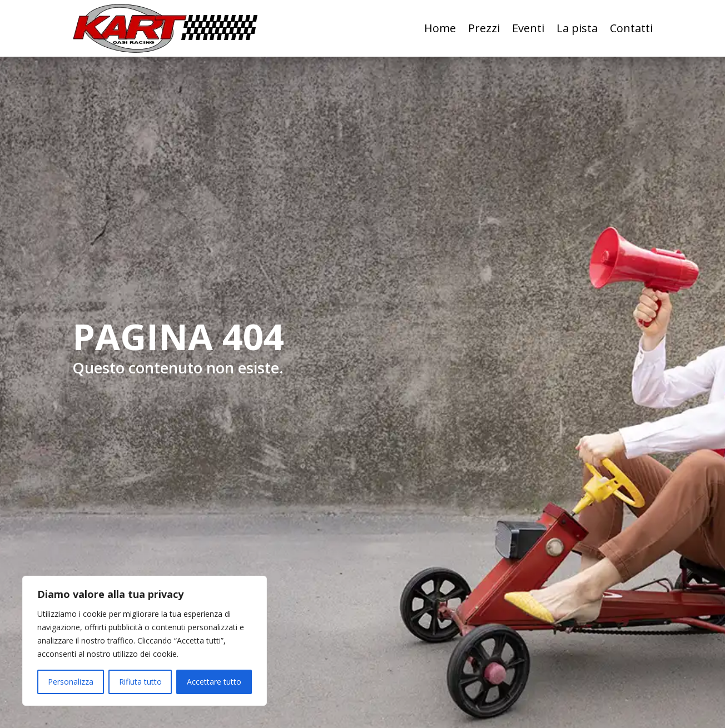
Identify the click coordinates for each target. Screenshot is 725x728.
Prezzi (484, 28)
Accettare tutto (214, 682)
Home (440, 28)
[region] (145, 641)
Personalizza (71, 682)
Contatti (631, 28)
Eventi (528, 28)
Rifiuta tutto (140, 682)
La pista (577, 28)
